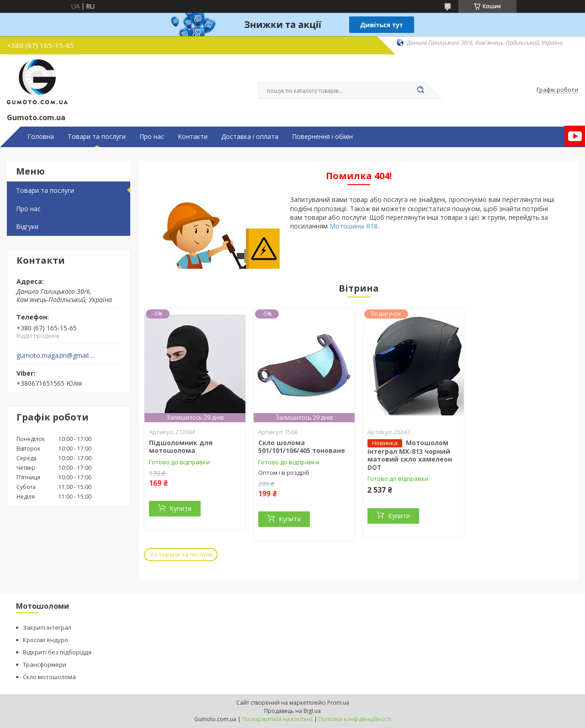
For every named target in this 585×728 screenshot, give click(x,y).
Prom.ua (338, 703)
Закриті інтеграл (47, 627)
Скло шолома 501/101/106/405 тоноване (302, 447)
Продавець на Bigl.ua (292, 711)
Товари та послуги (97, 137)
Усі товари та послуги (181, 554)
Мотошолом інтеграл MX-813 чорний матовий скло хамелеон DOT (410, 455)
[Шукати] (420, 90)
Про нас (152, 137)
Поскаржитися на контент (277, 719)
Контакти (193, 137)
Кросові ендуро (45, 640)
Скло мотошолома (49, 677)
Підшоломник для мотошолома (181, 447)
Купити (181, 508)
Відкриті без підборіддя (57, 652)
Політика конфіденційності (355, 719)
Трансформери (45, 664)
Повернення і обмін (322, 137)
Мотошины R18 (354, 226)
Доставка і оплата (250, 137)
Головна (41, 137)
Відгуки (27, 226)
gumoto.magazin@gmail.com (56, 356)
